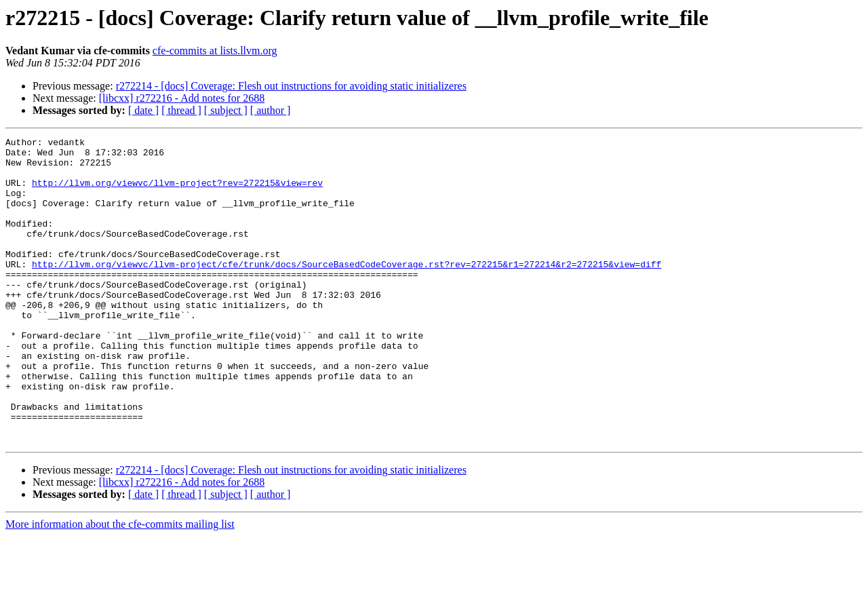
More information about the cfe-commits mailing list (120, 585)
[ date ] (143, 110)
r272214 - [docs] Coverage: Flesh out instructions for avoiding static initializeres (291, 86)
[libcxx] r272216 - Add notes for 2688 (182, 98)
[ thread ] (181, 110)
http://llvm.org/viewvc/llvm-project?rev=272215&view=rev (177, 193)
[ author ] (271, 110)
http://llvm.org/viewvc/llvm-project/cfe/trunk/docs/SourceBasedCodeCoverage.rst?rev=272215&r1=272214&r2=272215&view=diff (347, 290)
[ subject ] (226, 110)
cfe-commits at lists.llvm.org (215, 51)
